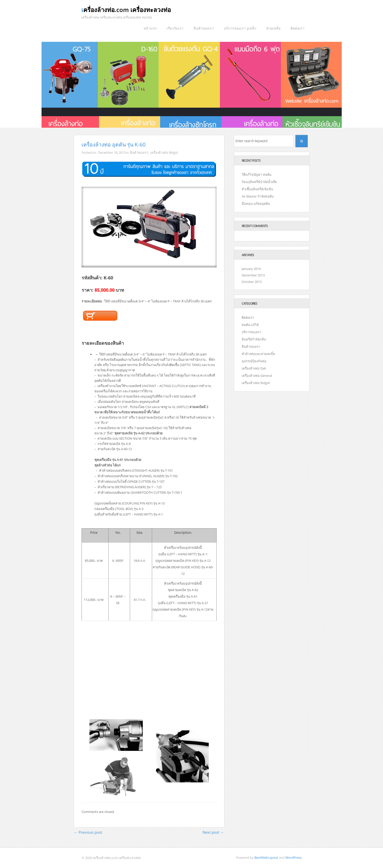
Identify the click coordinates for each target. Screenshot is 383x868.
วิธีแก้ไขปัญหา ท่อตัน (257, 175)
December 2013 (253, 275)
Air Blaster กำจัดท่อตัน (258, 196)
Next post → (213, 832)
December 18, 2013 (112, 152)
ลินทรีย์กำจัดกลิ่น (254, 339)
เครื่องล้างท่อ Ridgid (164, 152)
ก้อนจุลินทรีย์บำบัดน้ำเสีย (259, 182)
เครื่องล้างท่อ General (257, 376)
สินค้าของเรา (204, 28)
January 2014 (251, 269)
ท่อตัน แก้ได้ (250, 325)
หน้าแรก (150, 28)
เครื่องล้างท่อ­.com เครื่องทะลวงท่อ (126, 10)
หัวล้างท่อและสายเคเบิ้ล (258, 354)
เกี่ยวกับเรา (175, 28)
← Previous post (88, 832)
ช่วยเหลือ (273, 28)
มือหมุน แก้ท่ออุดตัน (256, 204)
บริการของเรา (251, 332)
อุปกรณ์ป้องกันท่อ (254, 361)
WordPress (294, 857)
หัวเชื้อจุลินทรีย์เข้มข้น (257, 189)
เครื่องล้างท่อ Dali (254, 368)
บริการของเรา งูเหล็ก (240, 28)
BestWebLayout (266, 857)
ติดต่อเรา (297, 28)
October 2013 (252, 282)
